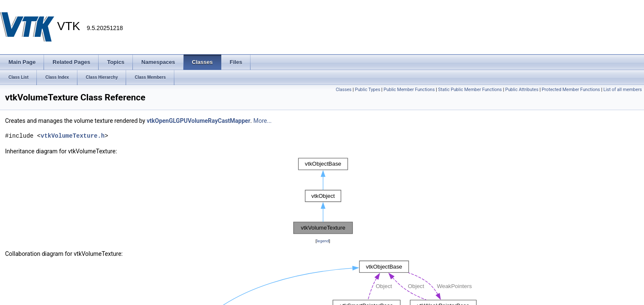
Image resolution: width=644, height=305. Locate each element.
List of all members (623, 90)
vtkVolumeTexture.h (73, 136)
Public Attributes (522, 90)
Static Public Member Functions (470, 90)
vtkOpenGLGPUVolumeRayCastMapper (199, 121)
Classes (343, 90)
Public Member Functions (409, 90)
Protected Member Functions (571, 90)
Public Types (368, 90)
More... (263, 121)
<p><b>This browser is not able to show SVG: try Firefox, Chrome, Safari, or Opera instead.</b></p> (323, 196)
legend (323, 241)
